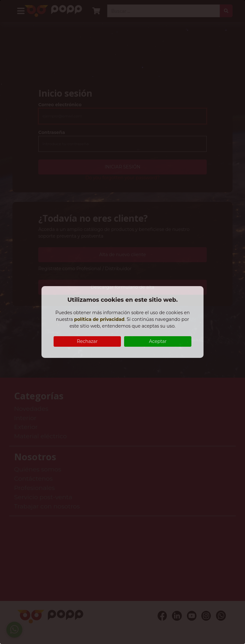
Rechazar (87, 341)
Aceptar (158, 341)
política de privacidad (99, 319)
